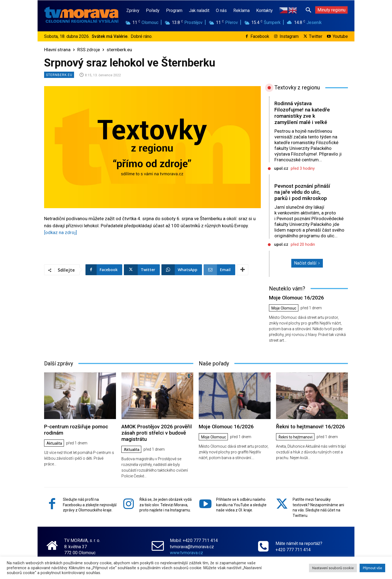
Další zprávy (59, 363)
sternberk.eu (119, 50)
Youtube (340, 36)
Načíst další (307, 263)
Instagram (289, 36)
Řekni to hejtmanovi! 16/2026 (310, 427)
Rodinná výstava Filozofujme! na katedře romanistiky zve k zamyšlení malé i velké (302, 113)
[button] (308, 10)
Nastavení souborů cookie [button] (333, 568)
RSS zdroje (89, 50)
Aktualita (54, 443)
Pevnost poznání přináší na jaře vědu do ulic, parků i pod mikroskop (302, 192)
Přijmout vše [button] (372, 568)
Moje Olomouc (284, 308)
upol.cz (281, 168)
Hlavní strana (57, 50)
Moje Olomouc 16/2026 (296, 298)
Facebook (260, 36)
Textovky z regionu (297, 87)
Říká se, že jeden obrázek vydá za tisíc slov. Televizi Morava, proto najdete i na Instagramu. (166, 505)
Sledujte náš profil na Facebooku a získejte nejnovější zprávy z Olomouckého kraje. (90, 505)
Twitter (316, 36)
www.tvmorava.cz (186, 553)
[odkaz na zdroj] (61, 232)
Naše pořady (214, 363)
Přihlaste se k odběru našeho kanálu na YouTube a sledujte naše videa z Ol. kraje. (241, 505)
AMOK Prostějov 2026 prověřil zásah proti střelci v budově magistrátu (157, 433)
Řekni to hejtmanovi (295, 437)
